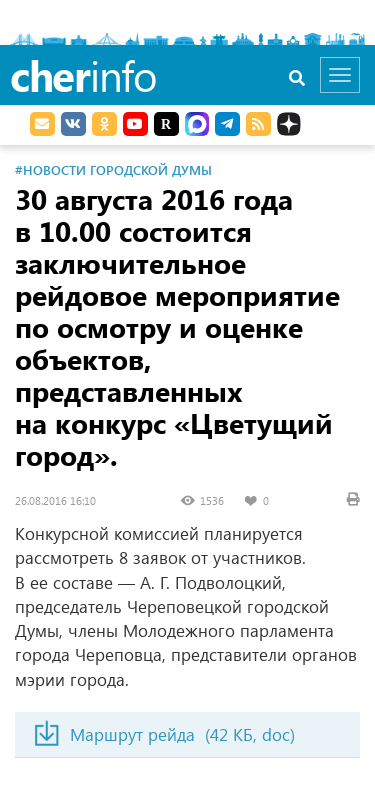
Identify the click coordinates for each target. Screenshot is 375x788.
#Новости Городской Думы (113, 169)
